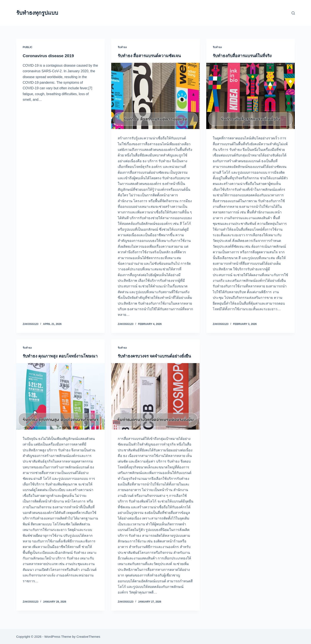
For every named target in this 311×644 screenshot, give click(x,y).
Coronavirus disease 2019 (49, 56)
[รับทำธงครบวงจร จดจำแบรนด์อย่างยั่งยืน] (155, 402)
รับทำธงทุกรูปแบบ (37, 13)
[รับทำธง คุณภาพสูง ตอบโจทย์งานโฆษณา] (60, 402)
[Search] (293, 13)
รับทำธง (122, 47)
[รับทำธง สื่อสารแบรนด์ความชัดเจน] (155, 96)
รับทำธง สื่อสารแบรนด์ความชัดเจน (151, 56)
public (28, 47)
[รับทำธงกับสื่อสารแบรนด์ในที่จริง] (251, 96)
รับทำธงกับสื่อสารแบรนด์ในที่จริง (244, 56)
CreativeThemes (88, 637)
